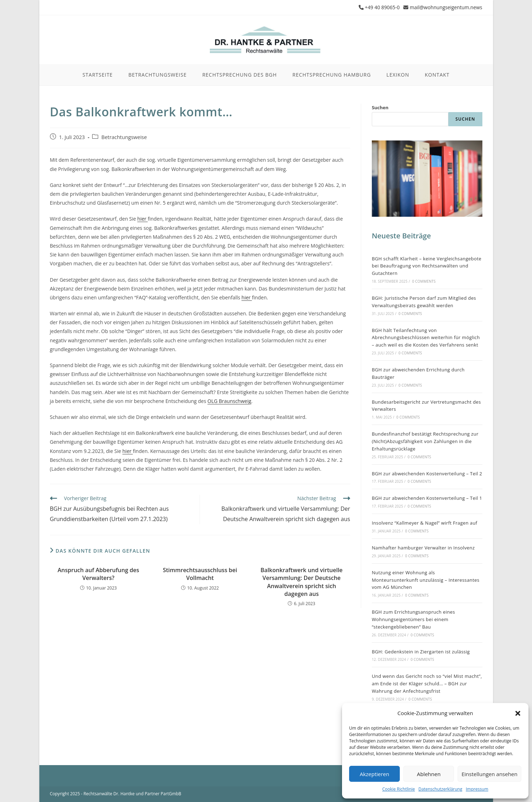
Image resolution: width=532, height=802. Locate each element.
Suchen (380, 107)
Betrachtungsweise (124, 137)
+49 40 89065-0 (381, 7)
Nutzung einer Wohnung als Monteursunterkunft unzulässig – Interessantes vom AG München (426, 580)
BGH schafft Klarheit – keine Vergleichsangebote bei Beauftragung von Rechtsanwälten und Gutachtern (427, 266)
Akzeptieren (374, 774)
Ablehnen (429, 774)
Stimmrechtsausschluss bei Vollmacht (200, 574)
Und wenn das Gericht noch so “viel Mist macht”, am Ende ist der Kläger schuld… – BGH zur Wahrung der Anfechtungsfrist (427, 684)
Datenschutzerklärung (441, 789)
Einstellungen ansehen (489, 774)
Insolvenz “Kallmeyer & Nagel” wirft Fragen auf (425, 523)
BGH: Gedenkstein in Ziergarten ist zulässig (421, 651)
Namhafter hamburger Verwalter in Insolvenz (423, 547)
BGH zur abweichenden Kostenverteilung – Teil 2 (427, 473)
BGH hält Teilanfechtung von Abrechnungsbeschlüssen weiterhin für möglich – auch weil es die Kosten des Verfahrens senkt (426, 337)
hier (142, 219)
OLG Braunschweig (229, 401)
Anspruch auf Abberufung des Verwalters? (99, 574)
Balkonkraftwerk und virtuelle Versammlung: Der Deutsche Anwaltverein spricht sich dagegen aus (302, 582)
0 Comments (424, 281)
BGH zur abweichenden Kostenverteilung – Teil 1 (427, 498)
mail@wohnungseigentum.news (446, 7)
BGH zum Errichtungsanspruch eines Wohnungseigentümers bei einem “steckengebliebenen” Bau (413, 619)
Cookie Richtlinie (398, 789)
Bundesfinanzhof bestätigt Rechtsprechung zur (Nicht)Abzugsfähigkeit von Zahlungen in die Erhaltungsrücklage (425, 441)
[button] (518, 713)
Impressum (477, 789)
